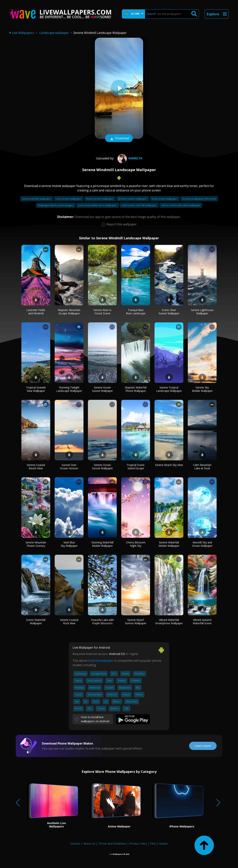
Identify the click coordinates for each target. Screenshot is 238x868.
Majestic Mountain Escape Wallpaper (69, 312)
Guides (163, 843)
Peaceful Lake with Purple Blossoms (102, 622)
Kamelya (129, 158)
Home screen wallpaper (100, 199)
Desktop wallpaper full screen (199, 199)
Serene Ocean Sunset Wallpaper (102, 389)
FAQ (153, 843)
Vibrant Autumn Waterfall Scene (202, 622)
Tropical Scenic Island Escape (136, 467)
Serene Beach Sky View (169, 465)
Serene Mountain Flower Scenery (36, 544)
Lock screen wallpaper (69, 199)
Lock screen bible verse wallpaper (98, 205)
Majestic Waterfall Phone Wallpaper (136, 389)
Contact (75, 843)
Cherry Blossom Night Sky (136, 544)
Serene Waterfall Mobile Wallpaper (169, 544)
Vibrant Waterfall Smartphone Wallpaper (169, 622)
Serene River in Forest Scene (102, 312)
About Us (89, 843)
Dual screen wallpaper (165, 199)
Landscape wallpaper (54, 33)
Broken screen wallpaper (133, 199)
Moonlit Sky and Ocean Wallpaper (202, 544)
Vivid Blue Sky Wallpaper (69, 544)
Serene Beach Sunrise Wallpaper (136, 622)
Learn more (203, 746)
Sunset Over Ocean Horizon (69, 467)
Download (119, 139)
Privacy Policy (138, 843)
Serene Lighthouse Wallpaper (202, 312)
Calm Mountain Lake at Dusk (202, 467)
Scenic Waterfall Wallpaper (36, 622)
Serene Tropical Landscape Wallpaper (169, 389)
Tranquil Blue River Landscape (136, 312)
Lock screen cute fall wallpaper (139, 205)
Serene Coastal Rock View (69, 622)
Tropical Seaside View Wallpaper (36, 389)
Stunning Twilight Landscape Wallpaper (69, 389)
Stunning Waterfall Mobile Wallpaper (102, 544)
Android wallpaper (101, 661)
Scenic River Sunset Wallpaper (169, 312)
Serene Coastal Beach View (36, 467)
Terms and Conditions (112, 843)
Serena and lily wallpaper (37, 199)
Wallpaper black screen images (56, 205)
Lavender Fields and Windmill (36, 312)
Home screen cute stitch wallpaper (181, 205)
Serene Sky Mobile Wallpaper (202, 389)
